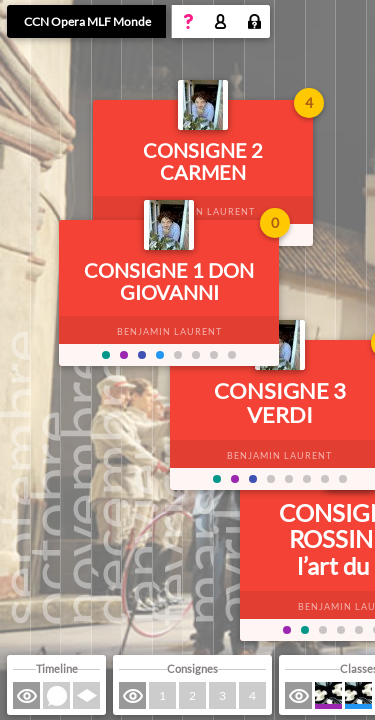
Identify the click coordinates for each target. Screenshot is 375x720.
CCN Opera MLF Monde (87, 21)
